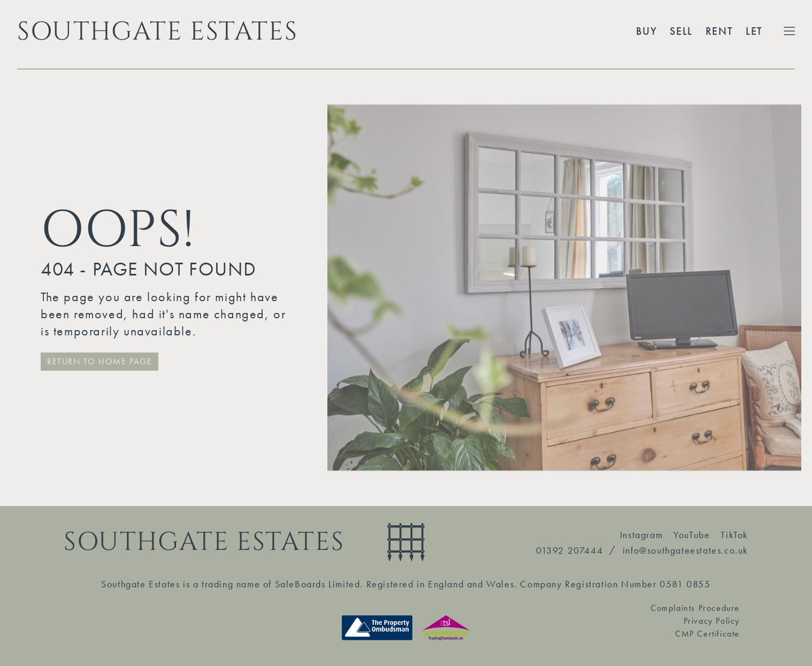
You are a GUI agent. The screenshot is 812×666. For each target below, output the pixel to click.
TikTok (734, 535)
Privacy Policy (712, 621)
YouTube (692, 535)
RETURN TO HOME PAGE (99, 361)
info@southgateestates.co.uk (685, 550)
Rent (719, 31)
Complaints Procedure (695, 608)
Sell (681, 31)
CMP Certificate (707, 634)
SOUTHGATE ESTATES (157, 31)
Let (754, 31)
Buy (647, 31)
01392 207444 (569, 550)
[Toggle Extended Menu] (790, 31)
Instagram (641, 535)
